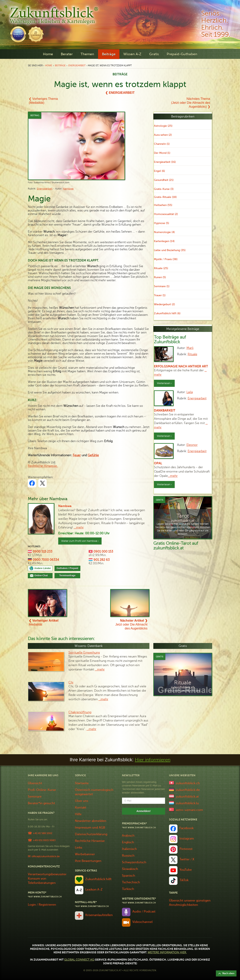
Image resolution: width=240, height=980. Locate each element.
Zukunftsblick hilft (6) (167, 313)
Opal (158, 463)
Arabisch (128, 836)
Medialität (44, 623)
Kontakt (81, 808)
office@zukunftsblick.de (46, 856)
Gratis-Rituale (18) (165, 197)
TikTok (184, 880)
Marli (190, 348)
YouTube (186, 870)
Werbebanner (85, 854)
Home (48, 54)
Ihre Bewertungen (88, 861)
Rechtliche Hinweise (90, 841)
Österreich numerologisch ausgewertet (94, 792)
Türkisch (128, 889)
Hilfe (78, 814)
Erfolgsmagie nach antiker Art (181, 366)
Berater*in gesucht (41, 803)
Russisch (128, 856)
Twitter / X (187, 859)
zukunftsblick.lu (187, 803)
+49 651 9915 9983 (44, 840)
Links (79, 848)
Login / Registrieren (42, 905)
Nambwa (68, 189)
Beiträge (109, 54)
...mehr (79, 527)
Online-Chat (42, 576)
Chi (71, 682)
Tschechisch (131, 882)
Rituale (192, 354)
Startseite (82, 783)
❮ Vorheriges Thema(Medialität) (43, 101)
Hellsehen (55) (163, 205)
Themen (87, 54)
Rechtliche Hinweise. (43, 466)
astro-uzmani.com (189, 810)
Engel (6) (159, 171)
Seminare (35, 797)
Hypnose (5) (161, 223)
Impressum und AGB (90, 828)
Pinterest (186, 849)
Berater (67, 54)
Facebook (186, 828)
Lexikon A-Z (94, 890)
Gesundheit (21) (164, 180)
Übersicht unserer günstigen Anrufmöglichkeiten (190, 903)
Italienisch (129, 849)
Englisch (128, 842)
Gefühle (93, 455)
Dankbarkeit (165, 411)
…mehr (173, 476)
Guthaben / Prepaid (67, 568)
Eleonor (192, 445)
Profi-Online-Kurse (42, 790)
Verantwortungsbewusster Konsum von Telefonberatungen (47, 879)
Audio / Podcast (144, 912)
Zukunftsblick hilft (98, 879)
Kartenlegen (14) (164, 241)
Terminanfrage (67, 576)
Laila (190, 392)
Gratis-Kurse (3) (164, 189)
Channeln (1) (162, 144)
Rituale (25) (161, 268)
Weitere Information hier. (167, 952)
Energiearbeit (77, 65)
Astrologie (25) (163, 126)
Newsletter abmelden (91, 821)
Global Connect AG (79, 960)
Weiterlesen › (164, 383)
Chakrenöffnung (80, 712)
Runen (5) (160, 277)
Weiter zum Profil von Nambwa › (80, 541)
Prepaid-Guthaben (182, 54)
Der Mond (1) (162, 153)
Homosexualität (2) (166, 214)
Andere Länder (43, 568)
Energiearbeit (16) (165, 162)
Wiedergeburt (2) (164, 304)
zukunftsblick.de (188, 790)
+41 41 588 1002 (43, 833)
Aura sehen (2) (163, 135)
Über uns (82, 801)
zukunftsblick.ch (188, 783)
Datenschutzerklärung (91, 834)
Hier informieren (153, 760)
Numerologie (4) (164, 232)
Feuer (77, 455)
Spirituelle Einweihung (84, 653)
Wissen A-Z (132, 54)
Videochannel (142, 922)
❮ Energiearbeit (120, 93)
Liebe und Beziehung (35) (170, 250)
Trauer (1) (160, 295)
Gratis (154, 54)
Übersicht (35, 783)
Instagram (187, 839)
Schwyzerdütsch (134, 862)
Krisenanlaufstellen (99, 915)
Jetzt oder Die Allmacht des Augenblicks (131, 624)
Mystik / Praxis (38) (166, 259)
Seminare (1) (162, 286)
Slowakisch (130, 869)
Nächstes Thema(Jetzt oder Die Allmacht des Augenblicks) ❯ (191, 103)
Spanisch (129, 876)
